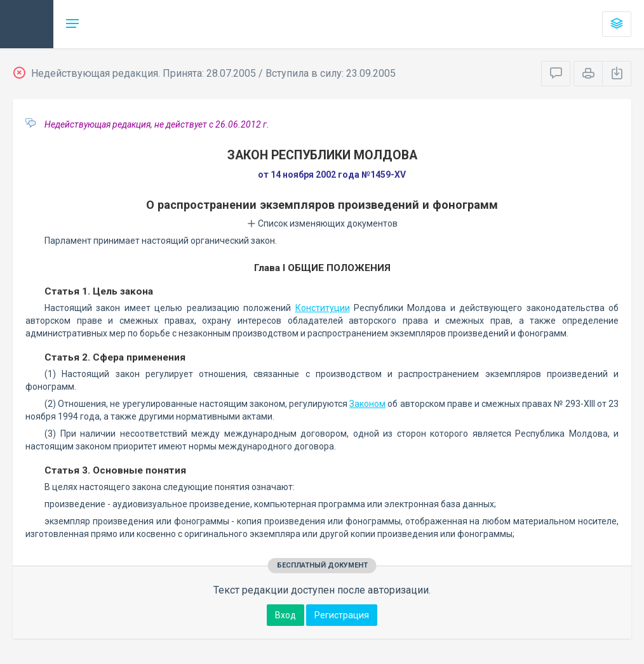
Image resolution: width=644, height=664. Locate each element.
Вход (285, 615)
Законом (367, 404)
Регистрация (342, 615)
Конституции (323, 308)
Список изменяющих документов (322, 223)
